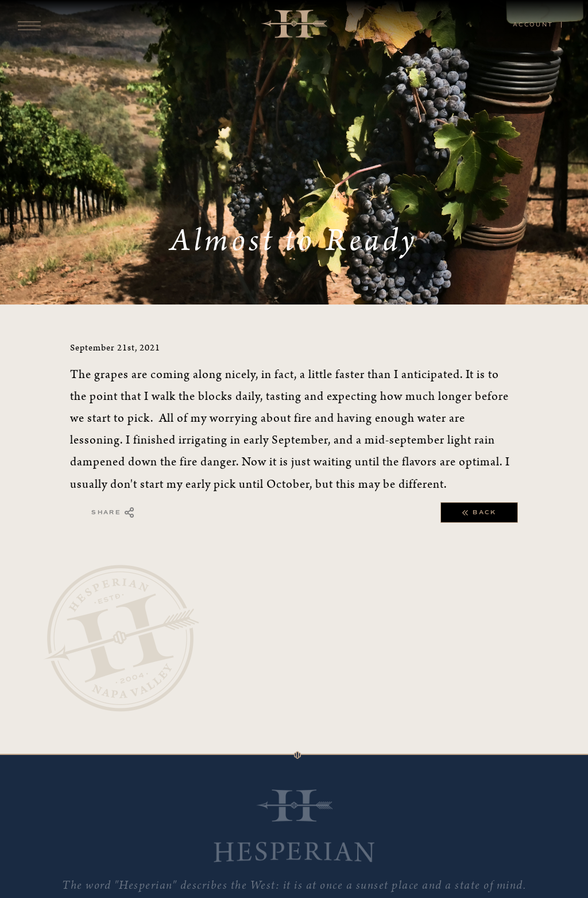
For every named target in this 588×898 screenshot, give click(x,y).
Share (113, 512)
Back (479, 512)
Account (533, 24)
